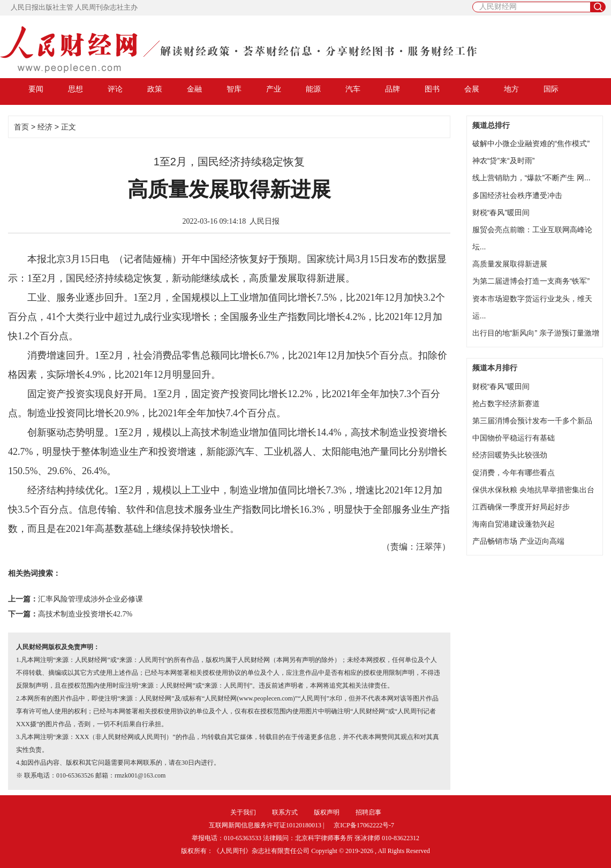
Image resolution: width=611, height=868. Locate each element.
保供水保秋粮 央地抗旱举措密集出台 (533, 490)
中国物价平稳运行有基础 (514, 438)
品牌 (393, 89)
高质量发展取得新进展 (510, 264)
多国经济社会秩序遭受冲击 (517, 195)
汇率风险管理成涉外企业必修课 (90, 599)
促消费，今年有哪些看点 (514, 473)
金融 (194, 89)
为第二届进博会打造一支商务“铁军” (531, 281)
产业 (274, 89)
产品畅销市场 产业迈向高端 (518, 541)
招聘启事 (368, 812)
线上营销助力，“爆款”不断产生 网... (531, 178)
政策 (155, 89)
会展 (472, 89)
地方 (511, 89)
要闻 (36, 89)
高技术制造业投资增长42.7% (85, 614)
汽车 (353, 89)
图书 (432, 89)
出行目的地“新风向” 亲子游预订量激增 (536, 333)
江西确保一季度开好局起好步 (521, 507)
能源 (313, 89)
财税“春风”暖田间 (501, 212)
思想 (76, 89)
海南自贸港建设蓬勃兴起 (514, 524)
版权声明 (327, 812)
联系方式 (285, 812)
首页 (21, 127)
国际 (551, 89)
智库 (234, 89)
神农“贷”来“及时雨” (504, 161)
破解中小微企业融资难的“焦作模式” (531, 143)
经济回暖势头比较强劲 (510, 455)
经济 (45, 127)
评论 (115, 89)
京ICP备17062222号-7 (364, 825)
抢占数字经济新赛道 (506, 403)
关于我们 (243, 812)
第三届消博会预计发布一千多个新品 (532, 421)
